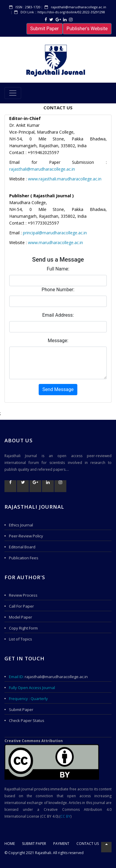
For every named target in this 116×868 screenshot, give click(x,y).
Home (10, 844)
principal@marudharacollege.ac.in (55, 233)
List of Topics (21, 639)
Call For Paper (21, 606)
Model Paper (21, 617)
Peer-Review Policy (26, 536)
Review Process (23, 595)
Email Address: (58, 315)
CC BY (65, 816)
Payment (61, 844)
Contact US (88, 844)
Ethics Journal (21, 525)
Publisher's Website (87, 29)
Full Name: (58, 269)
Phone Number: (58, 290)
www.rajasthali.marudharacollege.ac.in (65, 179)
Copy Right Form (23, 628)
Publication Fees (24, 558)
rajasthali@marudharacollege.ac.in (42, 169)
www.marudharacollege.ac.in (55, 242)
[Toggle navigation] (13, 93)
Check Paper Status (27, 720)
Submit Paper (45, 29)
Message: (58, 341)
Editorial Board (22, 547)
